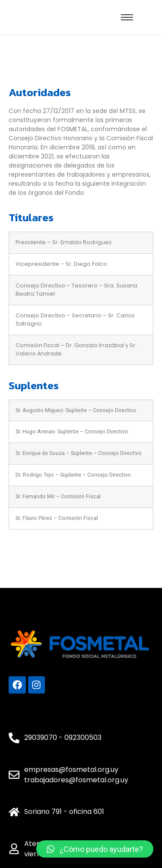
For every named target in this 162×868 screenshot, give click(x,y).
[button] (95, 849)
